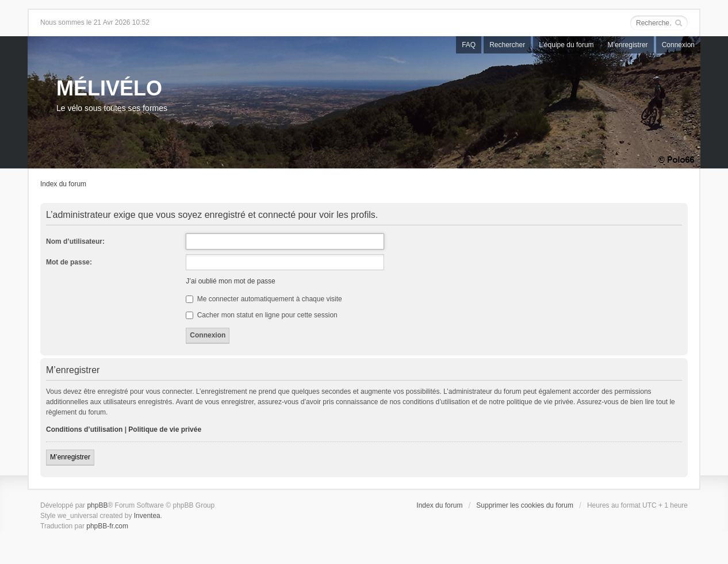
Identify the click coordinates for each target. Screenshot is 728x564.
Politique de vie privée (165, 429)
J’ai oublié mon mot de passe (230, 281)
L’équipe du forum (566, 45)
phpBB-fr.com (107, 526)
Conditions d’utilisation (84, 429)
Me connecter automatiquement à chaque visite (264, 299)
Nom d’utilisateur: (75, 241)
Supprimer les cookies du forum (525, 505)
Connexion (678, 45)
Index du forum (63, 184)
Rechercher (507, 45)
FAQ (469, 45)
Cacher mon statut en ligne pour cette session (261, 315)
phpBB (97, 505)
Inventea (147, 516)
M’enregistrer (628, 45)
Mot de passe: (69, 262)
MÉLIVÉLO (109, 88)
